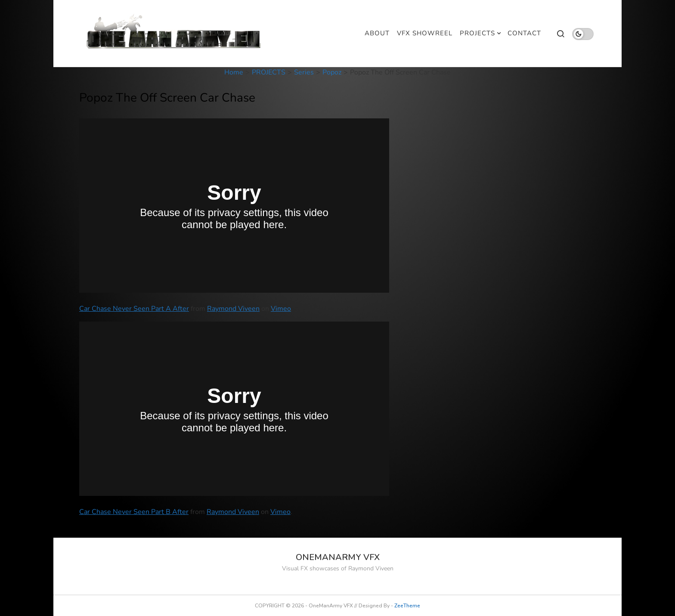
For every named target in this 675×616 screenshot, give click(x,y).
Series (304, 72)
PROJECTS (477, 33)
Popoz (332, 72)
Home (234, 72)
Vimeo (281, 309)
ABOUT (377, 33)
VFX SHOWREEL (425, 33)
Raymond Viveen (233, 309)
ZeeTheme (407, 606)
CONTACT (524, 33)
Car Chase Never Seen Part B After (134, 512)
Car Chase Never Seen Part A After (134, 309)
